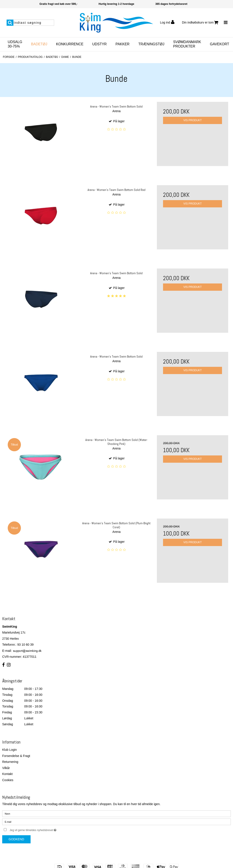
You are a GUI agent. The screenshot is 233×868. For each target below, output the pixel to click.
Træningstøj (151, 44)
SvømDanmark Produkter (187, 44)
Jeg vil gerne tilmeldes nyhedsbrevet (44, 829)
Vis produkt (193, 120)
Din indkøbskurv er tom (200, 23)
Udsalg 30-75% (15, 44)
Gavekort (219, 44)
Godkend (16, 839)
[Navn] (116, 813)
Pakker (123, 44)
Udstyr (99, 44)
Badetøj (39, 44)
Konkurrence (70, 44)
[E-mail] (116, 822)
